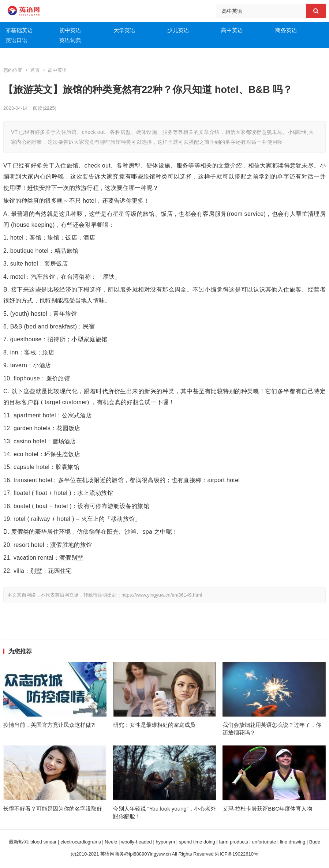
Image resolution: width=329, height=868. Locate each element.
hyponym (165, 842)
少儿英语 (178, 30)
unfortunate (264, 842)
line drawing (293, 842)
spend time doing (197, 842)
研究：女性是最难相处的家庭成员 (154, 725)
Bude (315, 842)
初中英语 (70, 30)
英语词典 (70, 40)
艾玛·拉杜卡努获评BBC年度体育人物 (267, 809)
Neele (111, 842)
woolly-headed (137, 842)
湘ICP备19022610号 (237, 854)
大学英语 (124, 30)
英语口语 (16, 40)
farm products (233, 842)
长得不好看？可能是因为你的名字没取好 (53, 809)
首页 (35, 70)
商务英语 (286, 30)
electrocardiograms (81, 842)
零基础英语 (19, 30)
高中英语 (232, 30)
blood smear (44, 842)
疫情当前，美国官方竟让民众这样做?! (50, 725)
